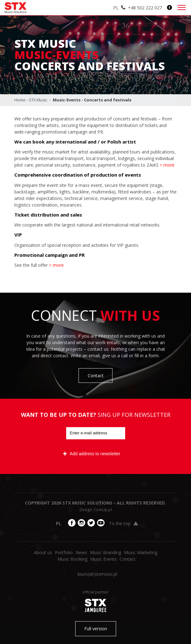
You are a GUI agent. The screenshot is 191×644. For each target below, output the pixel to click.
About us (43, 552)
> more (167, 165)
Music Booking (72, 559)
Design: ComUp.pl (96, 510)
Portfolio (64, 552)
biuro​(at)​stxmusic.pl (97, 574)
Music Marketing (141, 552)
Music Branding (105, 552)
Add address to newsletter (92, 454)
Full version (96, 629)
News (81, 552)
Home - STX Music (31, 100)
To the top (123, 523)
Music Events (103, 559)
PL (116, 8)
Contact (96, 376)
